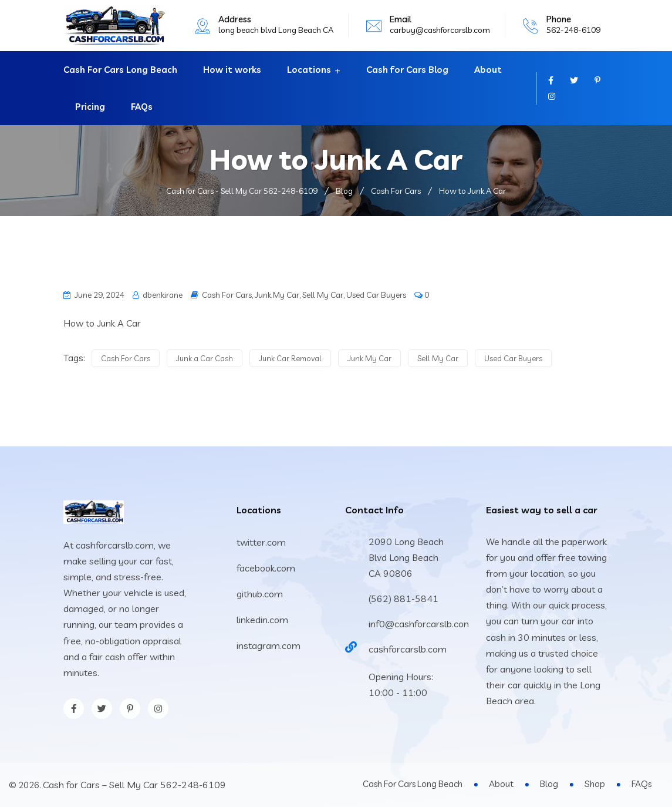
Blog (549, 784)
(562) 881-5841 (403, 598)
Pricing (90, 107)
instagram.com (269, 645)
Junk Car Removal (290, 358)
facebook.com (266, 568)
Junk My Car (277, 295)
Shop (595, 784)
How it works (232, 70)
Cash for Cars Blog (407, 70)
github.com (260, 594)
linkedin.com (262, 620)
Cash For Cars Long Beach (120, 70)
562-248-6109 (573, 30)
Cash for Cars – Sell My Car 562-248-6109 (134, 785)
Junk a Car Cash (205, 358)
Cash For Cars (227, 295)
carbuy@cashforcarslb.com (440, 30)
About (488, 70)
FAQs (142, 107)
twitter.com (261, 542)
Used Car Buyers (376, 295)
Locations (309, 70)
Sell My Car (323, 295)
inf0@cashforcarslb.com (421, 624)
